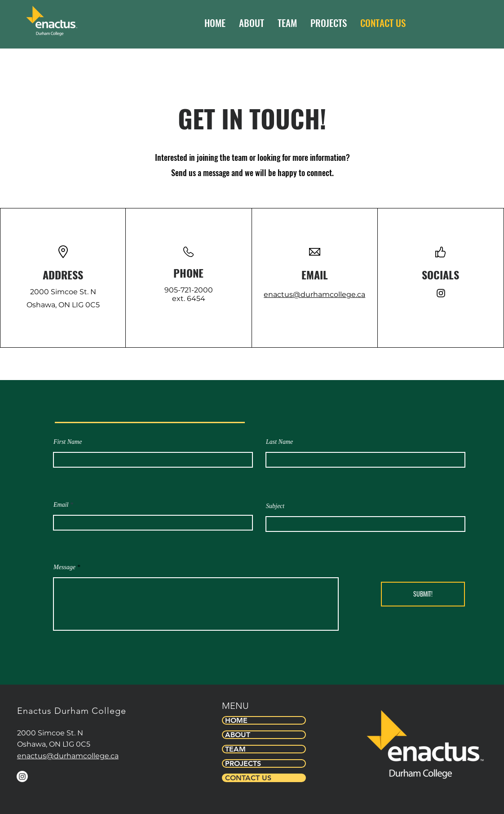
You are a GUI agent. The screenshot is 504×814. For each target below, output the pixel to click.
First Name (68, 442)
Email (61, 505)
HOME (236, 720)
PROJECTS (243, 763)
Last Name (279, 442)
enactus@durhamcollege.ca (314, 294)
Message (64, 567)
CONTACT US (248, 778)
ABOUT (238, 735)
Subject (275, 506)
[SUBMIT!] (423, 594)
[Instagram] (441, 293)
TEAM (235, 749)
